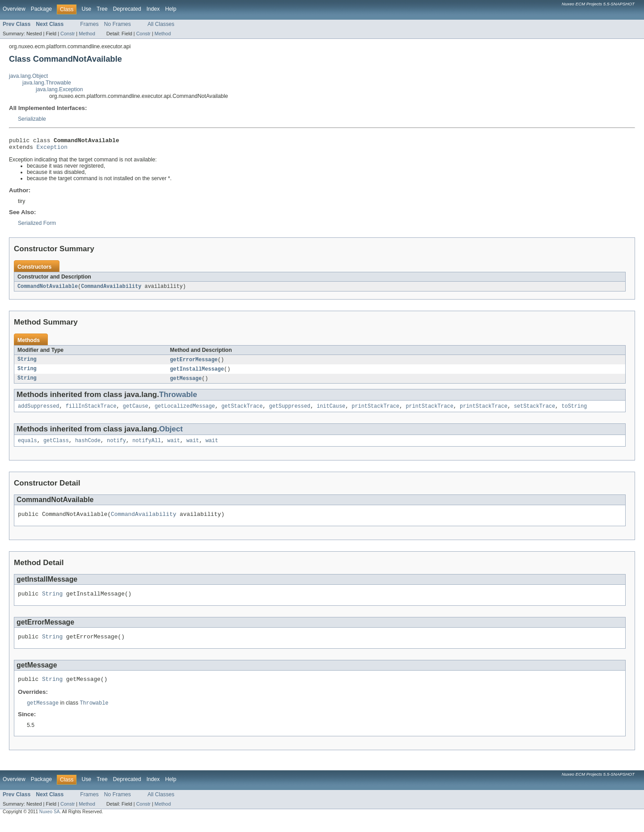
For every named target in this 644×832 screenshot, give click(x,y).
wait (174, 447)
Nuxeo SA (50, 824)
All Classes (161, 24)
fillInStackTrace (91, 411)
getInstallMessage (197, 373)
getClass (56, 447)
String (27, 363)
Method (87, 34)
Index (153, 9)
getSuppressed (289, 411)
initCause (331, 411)
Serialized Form (37, 226)
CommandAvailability (111, 289)
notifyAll (147, 447)
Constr (68, 34)
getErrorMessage (194, 363)
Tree (102, 9)
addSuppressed (38, 411)
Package (41, 9)
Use (86, 9)
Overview (14, 9)
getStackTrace (242, 411)
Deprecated (127, 9)
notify (117, 447)
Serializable (32, 119)
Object (171, 434)
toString (574, 411)
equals (28, 447)
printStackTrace (375, 411)
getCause (136, 411)
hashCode (88, 447)
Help (171, 9)
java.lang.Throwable (47, 83)
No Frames (118, 24)
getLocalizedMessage (185, 411)
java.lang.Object (28, 76)
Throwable (178, 399)
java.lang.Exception (59, 89)
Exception (52, 149)
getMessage (186, 383)
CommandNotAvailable (48, 289)
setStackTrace (534, 411)
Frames (89, 24)
